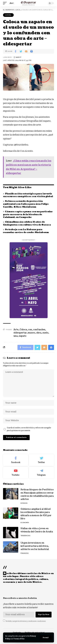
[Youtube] (16, 473)
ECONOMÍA (25, 523)
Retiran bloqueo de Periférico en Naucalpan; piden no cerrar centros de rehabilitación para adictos (37, 494)
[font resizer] (11, 3)
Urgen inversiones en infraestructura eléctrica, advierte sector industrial (35, 546)
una (16, 336)
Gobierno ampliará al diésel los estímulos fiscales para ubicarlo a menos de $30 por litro (36, 514)
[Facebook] (16, 460)
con (30, 330)
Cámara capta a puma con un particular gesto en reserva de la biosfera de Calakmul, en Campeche (28, 215)
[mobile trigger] (6, 3)
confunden (39, 330)
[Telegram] (41, 473)
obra (39, 333)
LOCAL (8, 15)
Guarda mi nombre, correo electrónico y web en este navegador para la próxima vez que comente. (29, 429)
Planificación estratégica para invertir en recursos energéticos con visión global (28, 195)
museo (31, 333)
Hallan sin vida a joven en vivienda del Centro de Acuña (37, 530)
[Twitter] (41, 460)
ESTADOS (24, 503)
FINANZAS (24, 553)
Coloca (23, 330)
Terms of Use (19, 639)
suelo (45, 333)
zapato (22, 336)
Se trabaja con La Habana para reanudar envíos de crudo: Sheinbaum (26, 231)
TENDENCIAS (25, 536)
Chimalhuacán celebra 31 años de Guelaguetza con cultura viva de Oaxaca (27, 223)
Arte (16, 330)
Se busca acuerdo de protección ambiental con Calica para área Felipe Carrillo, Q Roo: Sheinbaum (26, 204)
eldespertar (20, 333)
